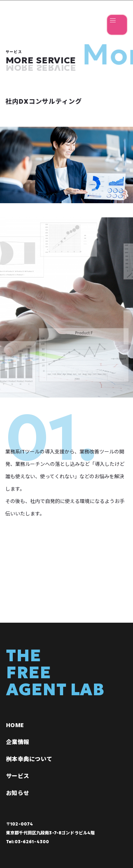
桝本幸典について (29, 759)
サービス (18, 776)
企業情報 (18, 742)
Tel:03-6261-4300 (27, 842)
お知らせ (18, 793)
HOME (15, 725)
